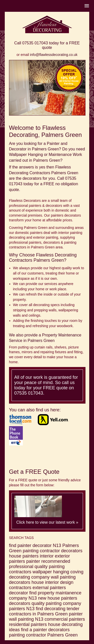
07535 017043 (35, 43)
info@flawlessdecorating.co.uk (54, 55)
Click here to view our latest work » (47, 522)
